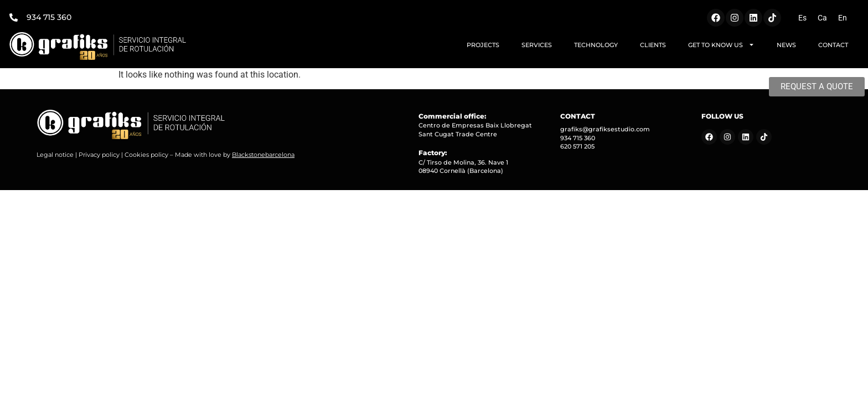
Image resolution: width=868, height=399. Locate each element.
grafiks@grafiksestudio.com (605, 129)
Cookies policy (146, 155)
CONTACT (833, 45)
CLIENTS (653, 45)
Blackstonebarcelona (263, 155)
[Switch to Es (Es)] (802, 18)
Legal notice (55, 155)
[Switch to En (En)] (843, 18)
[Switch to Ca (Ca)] (822, 18)
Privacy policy (99, 155)
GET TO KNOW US (721, 45)
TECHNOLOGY (596, 45)
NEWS (786, 45)
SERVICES (537, 45)
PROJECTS (483, 45)
